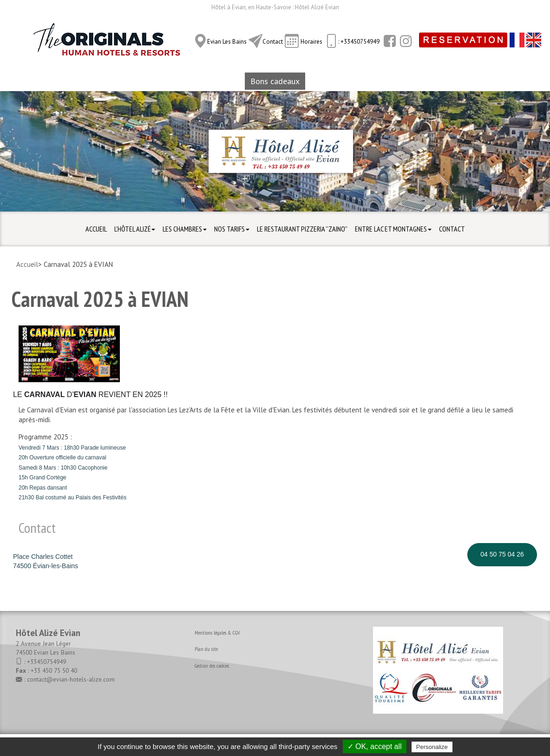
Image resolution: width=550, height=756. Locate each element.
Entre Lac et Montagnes (393, 229)
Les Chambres (185, 229)
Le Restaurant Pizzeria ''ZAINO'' (302, 229)
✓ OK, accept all (375, 746)
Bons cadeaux (275, 81)
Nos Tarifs (232, 229)
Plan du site (206, 649)
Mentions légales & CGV (217, 633)
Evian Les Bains (227, 42)
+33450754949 (46, 662)
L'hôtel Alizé (135, 229)
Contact (273, 42)
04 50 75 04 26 (502, 554)
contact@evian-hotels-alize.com (71, 679)
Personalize (432, 747)
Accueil (96, 229)
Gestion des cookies (212, 666)
